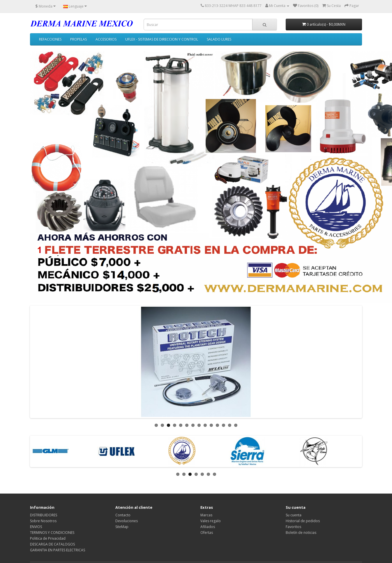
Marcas (206, 515)
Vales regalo (211, 521)
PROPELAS (78, 39)
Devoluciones (127, 521)
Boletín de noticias (301, 533)
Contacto (123, 515)
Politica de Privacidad (48, 538)
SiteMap (122, 527)
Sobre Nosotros (43, 521)
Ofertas (207, 533)
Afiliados (208, 527)
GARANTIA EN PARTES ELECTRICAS (58, 550)
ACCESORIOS (106, 39)
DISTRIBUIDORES (44, 515)
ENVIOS (36, 527)
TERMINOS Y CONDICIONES (52, 533)
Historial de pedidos (303, 521)
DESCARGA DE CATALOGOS (52, 544)
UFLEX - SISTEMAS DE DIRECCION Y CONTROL (162, 39)
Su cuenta (294, 515)
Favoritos (293, 527)
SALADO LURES (219, 39)
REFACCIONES (50, 39)
